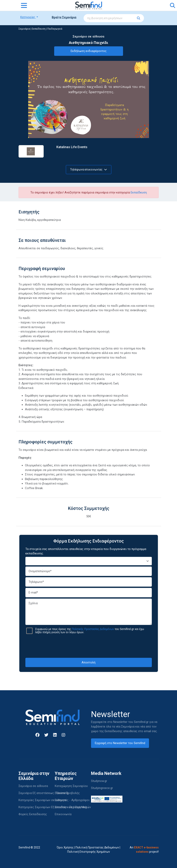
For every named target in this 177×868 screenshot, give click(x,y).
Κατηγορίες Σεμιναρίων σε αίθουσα (42, 800)
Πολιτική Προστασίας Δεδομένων (97, 847)
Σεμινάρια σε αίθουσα (33, 786)
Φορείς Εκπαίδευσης (33, 814)
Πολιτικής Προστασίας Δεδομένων (93, 629)
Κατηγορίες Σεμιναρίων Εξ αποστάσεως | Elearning (53, 807)
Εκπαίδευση (39, 29)
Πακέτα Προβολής (67, 793)
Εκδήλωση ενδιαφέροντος (89, 51)
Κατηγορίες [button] (28, 17)
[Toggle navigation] (24, 5)
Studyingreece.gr (102, 788)
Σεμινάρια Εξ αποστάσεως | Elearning (43, 793)
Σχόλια (89, 612)
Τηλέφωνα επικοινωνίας (88, 169)
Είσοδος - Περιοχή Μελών (73, 807)
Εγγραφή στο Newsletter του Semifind (120, 743)
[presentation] (89, 646)
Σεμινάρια (24, 29)
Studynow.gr (99, 781)
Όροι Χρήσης (65, 847)
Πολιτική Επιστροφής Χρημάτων (89, 852)
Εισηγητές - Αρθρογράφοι (72, 800)
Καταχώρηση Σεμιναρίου (71, 786)
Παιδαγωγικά (55, 29)
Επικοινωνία (63, 814)
